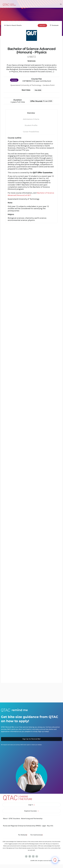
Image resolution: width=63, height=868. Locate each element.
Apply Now (42, 25)
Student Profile (31, 125)
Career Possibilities (31, 132)
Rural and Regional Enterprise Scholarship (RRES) (22, 826)
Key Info (51, 826)
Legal (44, 826)
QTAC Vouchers (14, 819)
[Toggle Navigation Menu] (61, 4)
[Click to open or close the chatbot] (55, 860)
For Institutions (36, 835)
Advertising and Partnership (32, 819)
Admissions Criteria (31, 119)
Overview (31, 113)
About (5, 819)
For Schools (23, 835)
